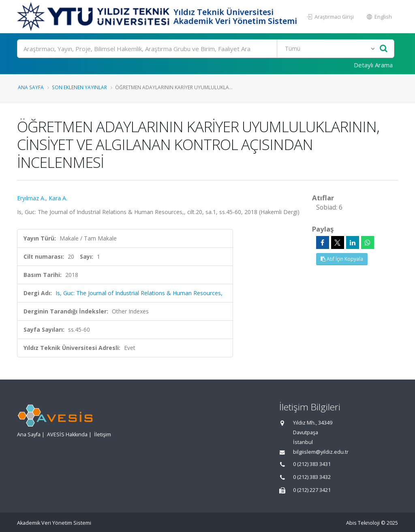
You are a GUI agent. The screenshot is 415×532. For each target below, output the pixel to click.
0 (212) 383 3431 (312, 464)
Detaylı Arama (373, 65)
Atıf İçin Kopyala (342, 259)
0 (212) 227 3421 (312, 490)
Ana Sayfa (31, 87)
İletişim (103, 434)
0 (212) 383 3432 (312, 477)
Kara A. (58, 198)
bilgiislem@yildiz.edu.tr (321, 452)
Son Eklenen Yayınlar (79, 87)
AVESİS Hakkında (67, 434)
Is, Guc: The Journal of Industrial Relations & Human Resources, (139, 293)
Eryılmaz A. (31, 198)
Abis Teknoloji (363, 523)
